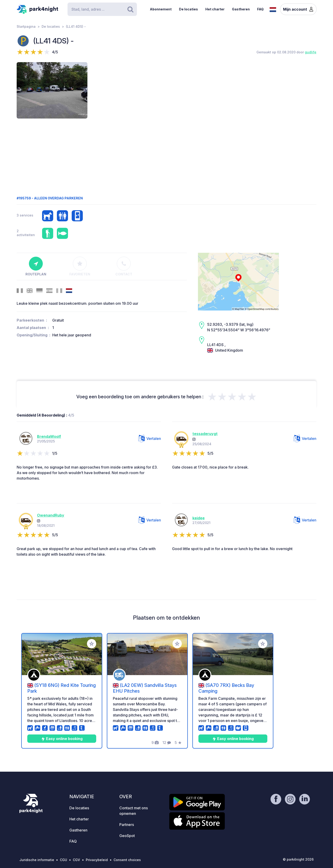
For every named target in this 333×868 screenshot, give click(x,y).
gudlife (311, 52)
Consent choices (127, 860)
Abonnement (161, 9)
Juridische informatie (37, 860)
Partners (127, 825)
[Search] (102, 9)
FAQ (260, 9)
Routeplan (36, 266)
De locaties (188, 9)
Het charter (215, 9)
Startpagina (26, 26)
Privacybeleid (97, 860)
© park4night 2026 (298, 859)
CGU (63, 860)
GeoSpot (127, 836)
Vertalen (150, 439)
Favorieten (80, 266)
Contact (124, 266)
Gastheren (241, 9)
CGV (76, 860)
